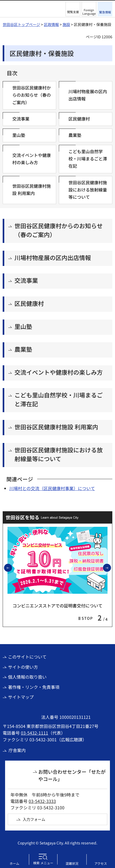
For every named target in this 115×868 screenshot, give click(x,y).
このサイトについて (27, 657)
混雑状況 (72, 863)
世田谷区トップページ (21, 24)
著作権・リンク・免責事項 (34, 687)
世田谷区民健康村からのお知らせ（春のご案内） (59, 230)
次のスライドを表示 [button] (111, 568)
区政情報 (51, 24)
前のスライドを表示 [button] (12, 568)
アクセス (101, 863)
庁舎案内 (17, 750)
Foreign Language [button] (89, 12)
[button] (73, 9)
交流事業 (26, 280)
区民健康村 (29, 303)
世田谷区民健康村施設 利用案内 (56, 427)
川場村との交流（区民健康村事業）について (52, 488)
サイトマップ (21, 697)
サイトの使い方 (23, 667)
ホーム (14, 863)
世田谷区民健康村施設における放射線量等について (59, 454)
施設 (66, 24)
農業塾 (23, 349)
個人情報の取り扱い (27, 677)
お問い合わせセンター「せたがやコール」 (72, 775)
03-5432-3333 (42, 801)
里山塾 (23, 326)
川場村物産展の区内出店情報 (53, 257)
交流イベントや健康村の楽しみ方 (59, 372)
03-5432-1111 (34, 733)
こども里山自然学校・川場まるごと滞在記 (59, 399)
